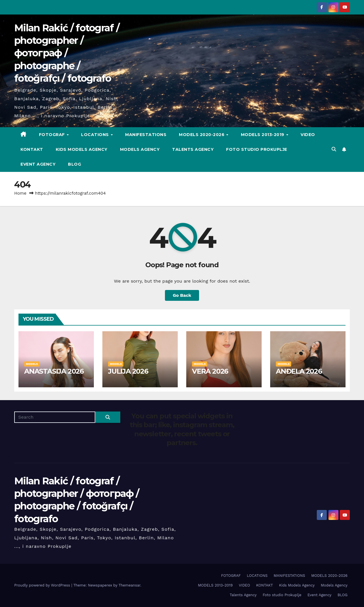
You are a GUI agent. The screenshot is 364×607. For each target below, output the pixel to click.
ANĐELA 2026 (299, 371)
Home (20, 193)
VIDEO (308, 135)
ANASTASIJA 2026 (54, 371)
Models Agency (140, 149)
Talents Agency (193, 149)
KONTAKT (32, 149)
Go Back (182, 295)
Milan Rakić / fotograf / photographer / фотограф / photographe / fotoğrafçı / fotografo (67, 53)
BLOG (75, 164)
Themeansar (130, 585)
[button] (334, 149)
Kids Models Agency (82, 149)
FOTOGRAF (53, 135)
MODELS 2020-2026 (202, 135)
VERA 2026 (210, 371)
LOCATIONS (96, 135)
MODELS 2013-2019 (263, 135)
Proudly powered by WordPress (43, 585)
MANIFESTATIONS (146, 135)
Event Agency (38, 164)
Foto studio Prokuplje (257, 149)
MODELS (32, 364)
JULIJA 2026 (128, 371)
